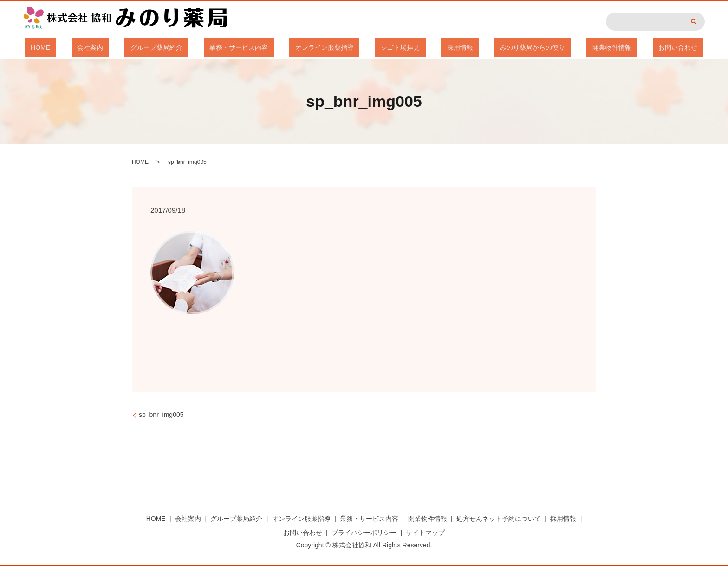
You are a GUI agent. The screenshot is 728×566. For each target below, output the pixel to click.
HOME (92, 47)
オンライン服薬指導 (330, 47)
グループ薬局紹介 (185, 47)
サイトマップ (425, 533)
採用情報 (442, 47)
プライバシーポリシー (364, 533)
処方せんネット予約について (499, 519)
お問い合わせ (626, 47)
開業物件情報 (572, 47)
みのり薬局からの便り (504, 47)
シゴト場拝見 (395, 47)
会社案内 (130, 47)
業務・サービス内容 (256, 47)
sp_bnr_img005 (161, 415)
